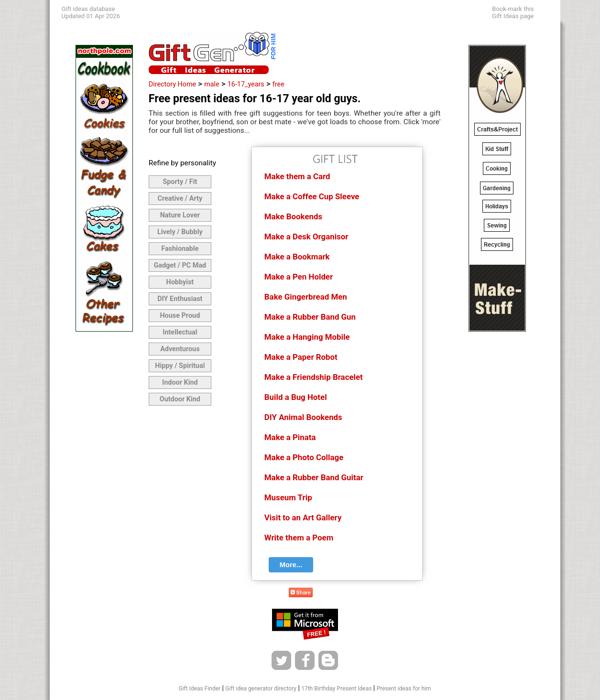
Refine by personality (182, 163)
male (212, 84)
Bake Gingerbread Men (306, 297)
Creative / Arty (180, 199)
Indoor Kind (180, 382)
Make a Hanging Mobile (307, 337)
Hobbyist (180, 282)
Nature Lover (180, 215)
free (278, 84)
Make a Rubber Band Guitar (314, 477)
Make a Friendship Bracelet (314, 377)
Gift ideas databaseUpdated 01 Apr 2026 (91, 12)
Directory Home (172, 84)
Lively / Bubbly (180, 232)
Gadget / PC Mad (180, 265)
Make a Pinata (290, 437)
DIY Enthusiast (180, 299)
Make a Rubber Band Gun (310, 317)
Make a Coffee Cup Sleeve (312, 196)
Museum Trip (288, 497)
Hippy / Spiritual (180, 366)
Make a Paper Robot (301, 357)
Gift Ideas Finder (200, 689)
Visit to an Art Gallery (303, 517)
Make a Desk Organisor (306, 237)
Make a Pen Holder (299, 277)
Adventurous (180, 349)
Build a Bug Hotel (296, 397)
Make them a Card (297, 176)
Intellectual (180, 332)
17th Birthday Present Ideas (336, 689)
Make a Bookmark (297, 257)
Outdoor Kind (180, 399)
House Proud (180, 316)
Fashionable (180, 249)
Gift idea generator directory (261, 689)
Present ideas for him (404, 689)
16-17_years (246, 84)
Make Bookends (293, 216)
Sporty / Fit (180, 182)
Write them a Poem (299, 538)
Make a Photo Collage (304, 457)
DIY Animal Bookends (303, 417)
